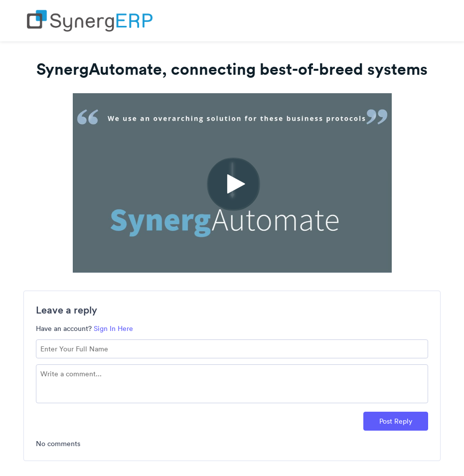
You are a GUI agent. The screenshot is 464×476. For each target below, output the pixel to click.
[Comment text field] (232, 384)
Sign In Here (113, 328)
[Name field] (232, 349)
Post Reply (396, 421)
